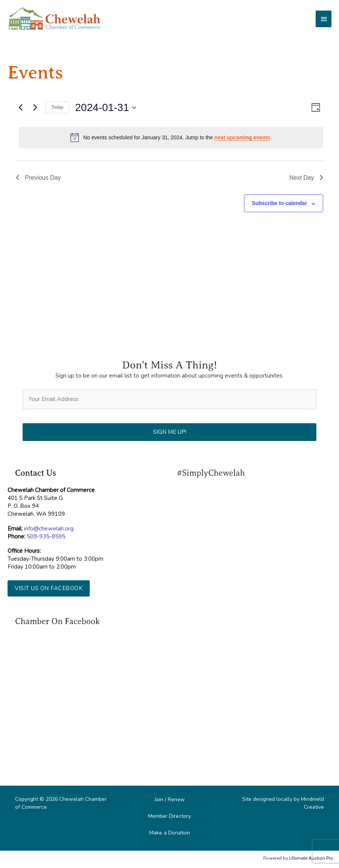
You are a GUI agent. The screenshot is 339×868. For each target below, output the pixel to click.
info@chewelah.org (49, 529)
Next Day (306, 178)
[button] (49, 588)
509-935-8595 (46, 537)
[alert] (171, 137)
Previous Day (38, 178)
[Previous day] (20, 108)
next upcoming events (242, 137)
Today (57, 107)
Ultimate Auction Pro (311, 858)
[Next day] (35, 108)
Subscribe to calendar (279, 203)
